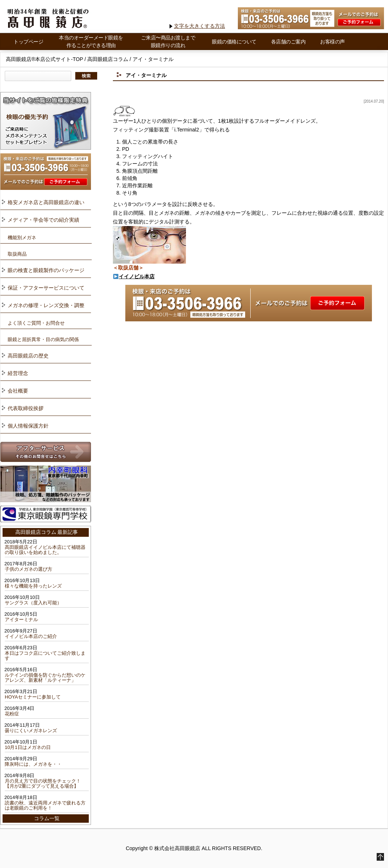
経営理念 (18, 373)
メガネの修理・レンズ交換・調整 (46, 305)
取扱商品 (17, 254)
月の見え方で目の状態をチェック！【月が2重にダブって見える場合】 (43, 783)
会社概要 (18, 391)
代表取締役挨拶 (26, 408)
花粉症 (12, 714)
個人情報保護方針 (28, 426)
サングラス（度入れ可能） (33, 603)
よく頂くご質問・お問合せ (36, 323)
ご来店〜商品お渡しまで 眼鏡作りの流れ (168, 41)
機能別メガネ (22, 238)
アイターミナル (21, 620)
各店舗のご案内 (288, 42)
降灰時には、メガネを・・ (33, 764)
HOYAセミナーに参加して (33, 697)
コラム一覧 (47, 818)
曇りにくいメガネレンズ (31, 731)
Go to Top (380, 857)
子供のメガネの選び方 (28, 569)
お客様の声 (332, 42)
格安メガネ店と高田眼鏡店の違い (46, 202)
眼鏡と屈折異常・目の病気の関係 (43, 339)
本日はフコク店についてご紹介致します (45, 656)
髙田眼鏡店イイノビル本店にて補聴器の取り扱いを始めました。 (45, 550)
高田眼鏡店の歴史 (28, 356)
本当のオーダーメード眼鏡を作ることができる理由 (91, 41)
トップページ (28, 42)
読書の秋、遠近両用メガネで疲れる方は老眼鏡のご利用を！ (45, 805)
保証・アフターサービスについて (46, 288)
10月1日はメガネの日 (28, 747)
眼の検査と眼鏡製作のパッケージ (46, 270)
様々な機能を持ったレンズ (33, 586)
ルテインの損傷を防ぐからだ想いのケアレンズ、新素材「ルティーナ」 (45, 678)
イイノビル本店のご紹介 (31, 636)
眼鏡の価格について (234, 42)
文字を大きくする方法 (199, 26)
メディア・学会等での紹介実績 (43, 220)
